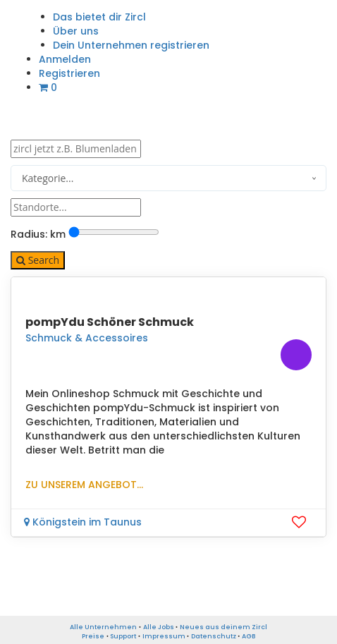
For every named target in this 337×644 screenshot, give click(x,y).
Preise (93, 636)
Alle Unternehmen (103, 627)
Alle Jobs (159, 627)
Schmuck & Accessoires (87, 338)
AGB (249, 636)
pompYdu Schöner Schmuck (110, 322)
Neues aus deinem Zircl (223, 627)
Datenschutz (214, 636)
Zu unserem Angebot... (84, 485)
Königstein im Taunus (83, 522)
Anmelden (65, 59)
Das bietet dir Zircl (99, 17)
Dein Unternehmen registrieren (131, 45)
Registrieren (69, 73)
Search (38, 260)
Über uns (76, 31)
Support (123, 636)
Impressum (164, 636)
